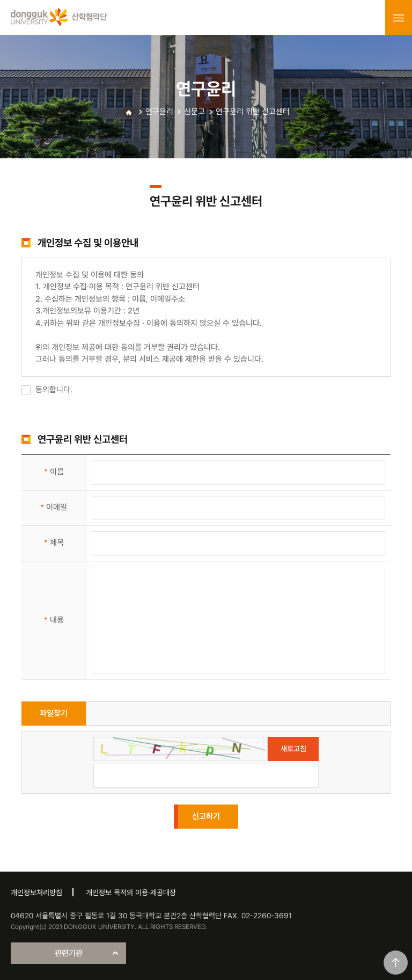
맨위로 (396, 963)
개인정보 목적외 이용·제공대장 (131, 893)
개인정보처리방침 (36, 893)
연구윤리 (159, 112)
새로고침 (293, 749)
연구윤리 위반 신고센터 (253, 112)
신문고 (194, 112)
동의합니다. (47, 390)
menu (399, 18)
